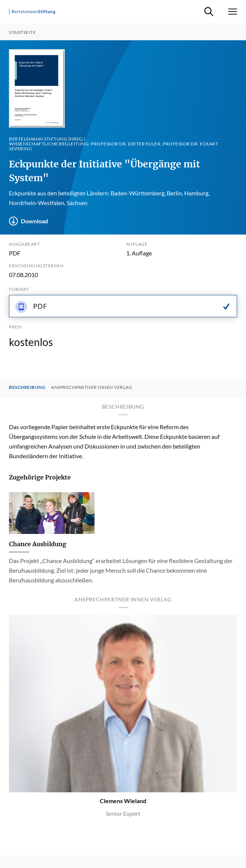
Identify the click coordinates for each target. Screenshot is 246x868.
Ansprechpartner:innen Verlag (92, 387)
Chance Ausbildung (38, 544)
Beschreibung (27, 387)
